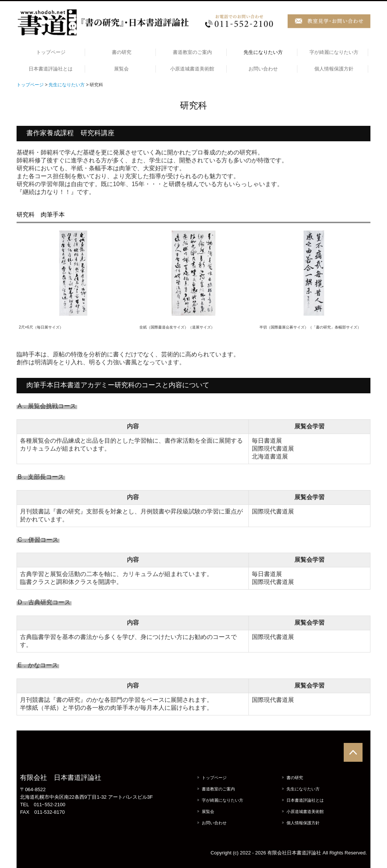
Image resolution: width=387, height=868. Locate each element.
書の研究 (122, 52)
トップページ (51, 52)
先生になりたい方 (263, 52)
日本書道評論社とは (51, 69)
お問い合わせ (263, 69)
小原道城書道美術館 (192, 69)
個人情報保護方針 (334, 69)
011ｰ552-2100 (50, 805)
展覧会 (121, 69)
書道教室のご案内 (192, 52)
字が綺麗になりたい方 (334, 52)
